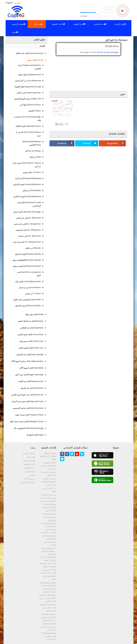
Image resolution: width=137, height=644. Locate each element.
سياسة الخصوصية (28, 482)
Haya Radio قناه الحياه (49, 578)
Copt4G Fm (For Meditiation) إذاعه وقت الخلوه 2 (49, 482)
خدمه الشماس (29, 468)
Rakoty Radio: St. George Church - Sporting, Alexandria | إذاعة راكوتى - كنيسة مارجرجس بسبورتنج (48, 556)
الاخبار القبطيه (30, 464)
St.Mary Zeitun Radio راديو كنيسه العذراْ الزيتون (49, 507)
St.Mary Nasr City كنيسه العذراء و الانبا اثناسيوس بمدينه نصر (48, 498)
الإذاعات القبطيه (29, 461)
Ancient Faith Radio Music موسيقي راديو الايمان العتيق (48, 598)
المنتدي (32, 475)
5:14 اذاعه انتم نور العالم (49, 490)
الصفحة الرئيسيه (29, 453)
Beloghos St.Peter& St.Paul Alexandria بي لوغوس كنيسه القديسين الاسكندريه (48, 526)
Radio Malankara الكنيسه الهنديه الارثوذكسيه (49, 636)
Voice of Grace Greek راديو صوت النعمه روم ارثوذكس (48, 570)
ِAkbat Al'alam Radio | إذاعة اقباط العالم (48, 456)
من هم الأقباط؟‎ (29, 479)
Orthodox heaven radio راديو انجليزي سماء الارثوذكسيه (48, 617)
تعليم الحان (31, 457)
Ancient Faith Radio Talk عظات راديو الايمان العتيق (48, 608)
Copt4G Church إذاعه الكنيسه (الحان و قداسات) (48, 466)
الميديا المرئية (30, 471)
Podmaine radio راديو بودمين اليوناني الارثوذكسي (48, 627)
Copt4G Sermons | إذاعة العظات (48, 474)
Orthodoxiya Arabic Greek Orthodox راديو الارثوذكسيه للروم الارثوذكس (48, 587)
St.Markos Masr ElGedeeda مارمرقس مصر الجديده (49, 540)
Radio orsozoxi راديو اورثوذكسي (50, 515)
